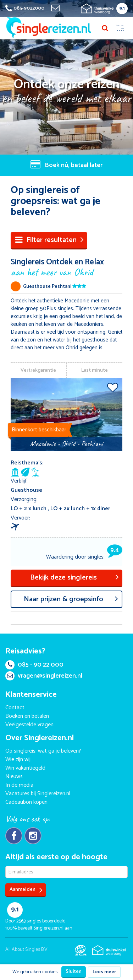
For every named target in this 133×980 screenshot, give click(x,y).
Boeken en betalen (27, 716)
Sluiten (74, 972)
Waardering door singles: (84, 557)
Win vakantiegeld (25, 768)
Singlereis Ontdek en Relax (66, 267)
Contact (15, 708)
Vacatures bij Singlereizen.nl (38, 794)
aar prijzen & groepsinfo (71, 599)
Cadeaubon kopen (26, 802)
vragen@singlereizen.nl (44, 676)
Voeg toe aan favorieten (113, 387)
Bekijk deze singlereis (75, 578)
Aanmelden (26, 890)
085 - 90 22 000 (34, 665)
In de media (19, 785)
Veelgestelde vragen (29, 725)
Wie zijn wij (18, 760)
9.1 (122, 9)
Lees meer (104, 972)
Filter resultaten (49, 240)
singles (29, 921)
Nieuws (14, 777)
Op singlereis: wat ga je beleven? (43, 751)
